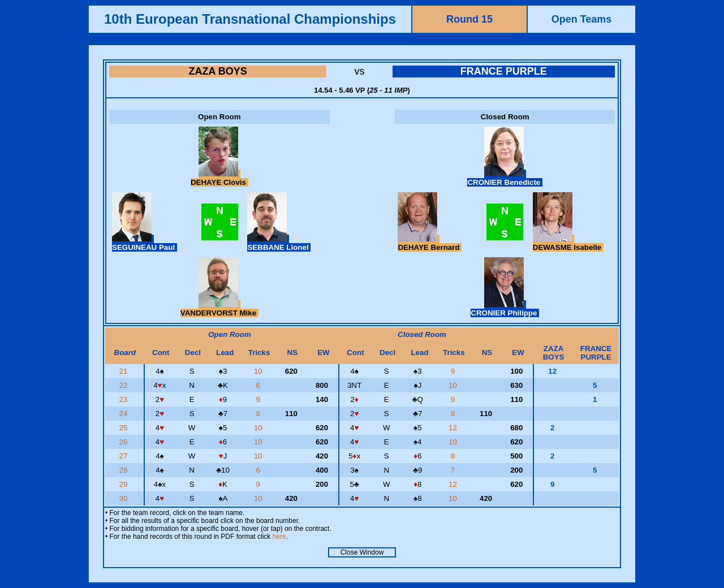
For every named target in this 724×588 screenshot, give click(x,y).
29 (125, 484)
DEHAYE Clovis (219, 178)
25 (125, 428)
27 (125, 456)
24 (125, 414)
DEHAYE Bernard (430, 243)
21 (125, 371)
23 (125, 399)
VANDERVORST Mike (219, 309)
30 (125, 498)
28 (125, 470)
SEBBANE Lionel (279, 243)
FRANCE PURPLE (504, 71)
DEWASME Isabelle (568, 243)
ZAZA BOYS (218, 71)
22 (125, 385)
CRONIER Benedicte (505, 178)
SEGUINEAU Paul (145, 243)
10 (259, 371)
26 (125, 442)
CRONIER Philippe (505, 309)
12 (454, 428)
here (279, 537)
